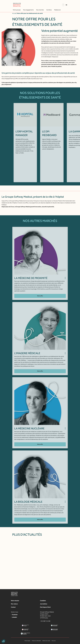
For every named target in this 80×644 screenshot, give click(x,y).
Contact (13, 607)
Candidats (43, 601)
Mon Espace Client (45, 607)
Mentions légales (27, 641)
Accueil (14, 13)
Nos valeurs (14, 604)
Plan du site (54, 641)
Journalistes (44, 604)
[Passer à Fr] (67, 5)
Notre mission (15, 601)
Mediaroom (57, 10)
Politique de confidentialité (36, 641)
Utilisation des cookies (46, 641)
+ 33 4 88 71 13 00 (45, 621)
